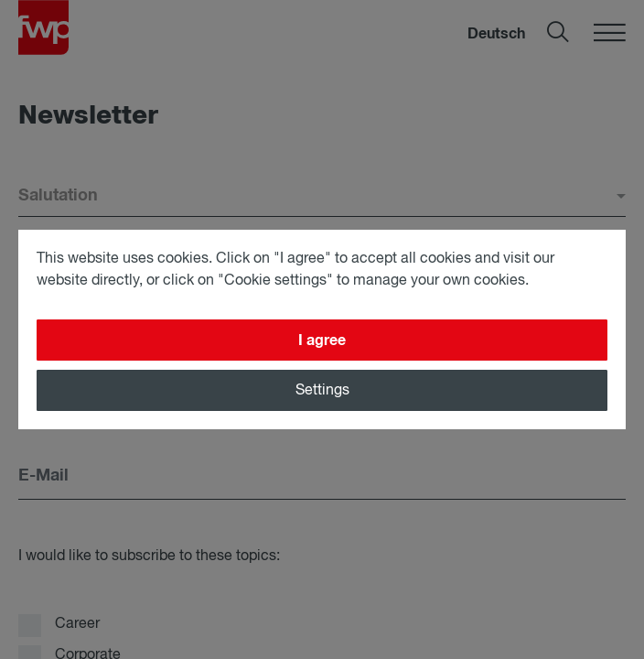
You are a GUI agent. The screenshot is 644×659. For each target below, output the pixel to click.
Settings (322, 391)
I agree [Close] (322, 340)
